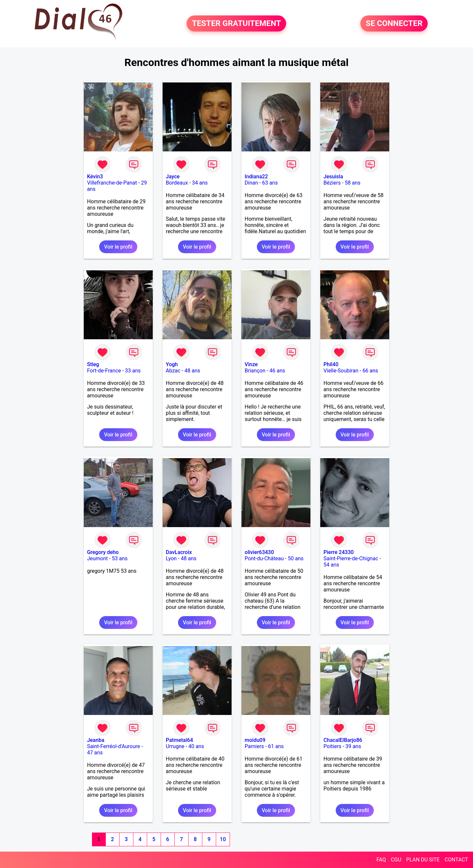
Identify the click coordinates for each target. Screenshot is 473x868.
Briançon (255, 371)
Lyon (171, 558)
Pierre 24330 (339, 552)
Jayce (173, 177)
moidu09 (255, 740)
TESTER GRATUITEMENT (236, 24)
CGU (396, 860)
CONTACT (456, 860)
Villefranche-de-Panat (112, 183)
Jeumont (97, 558)
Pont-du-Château (264, 558)
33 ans (133, 371)
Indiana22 (256, 177)
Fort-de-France (104, 371)
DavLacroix (179, 552)
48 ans (192, 371)
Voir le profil (118, 247)
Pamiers (254, 746)
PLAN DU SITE (423, 860)
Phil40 (331, 364)
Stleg (93, 364)
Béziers (332, 183)
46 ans (277, 371)
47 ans (95, 753)
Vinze (251, 364)
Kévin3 (95, 177)
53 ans (120, 558)
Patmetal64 (180, 740)
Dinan (251, 183)
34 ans (200, 183)
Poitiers (332, 746)
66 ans (370, 371)
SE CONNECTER (394, 24)
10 (223, 839)
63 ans (270, 183)
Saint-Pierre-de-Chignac (351, 558)
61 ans (276, 746)
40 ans (196, 746)
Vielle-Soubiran (341, 371)
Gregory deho (103, 552)
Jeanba (96, 740)
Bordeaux (177, 183)
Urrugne (175, 746)
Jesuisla (333, 177)
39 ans (353, 746)
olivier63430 (259, 552)
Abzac (173, 371)
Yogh (172, 364)
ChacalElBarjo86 (343, 740)
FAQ (381, 860)
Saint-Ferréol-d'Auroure (113, 746)
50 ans (296, 558)
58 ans (353, 183)
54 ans (331, 565)
